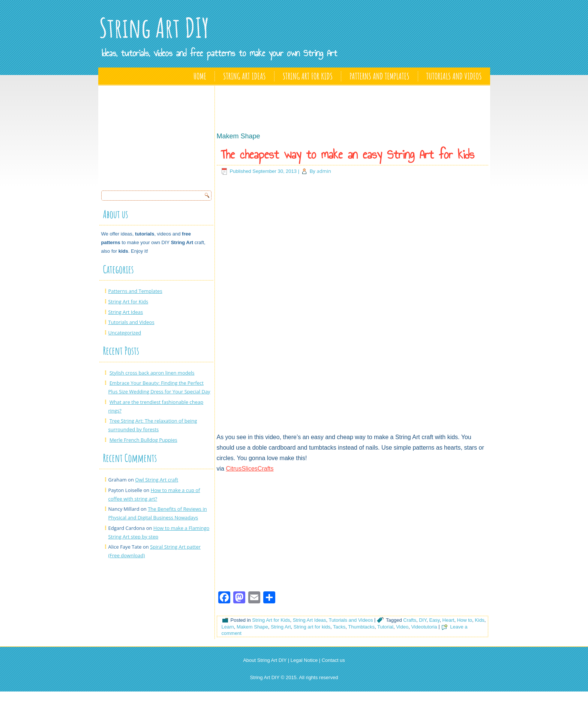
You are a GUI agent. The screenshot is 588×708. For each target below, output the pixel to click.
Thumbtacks (361, 627)
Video (402, 627)
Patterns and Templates (379, 76)
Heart (448, 620)
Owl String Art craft (157, 480)
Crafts (410, 620)
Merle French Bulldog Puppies (143, 440)
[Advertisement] (157, 136)
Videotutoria (424, 627)
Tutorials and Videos (454, 76)
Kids (479, 620)
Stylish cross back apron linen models (152, 373)
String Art (281, 627)
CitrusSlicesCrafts (250, 469)
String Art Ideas (244, 76)
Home (200, 76)
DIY (423, 620)
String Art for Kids (308, 76)
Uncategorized (125, 333)
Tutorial (385, 627)
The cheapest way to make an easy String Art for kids (348, 154)
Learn (228, 627)
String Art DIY (154, 28)
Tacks (339, 627)
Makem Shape (252, 627)
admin (324, 171)
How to (465, 620)
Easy (434, 620)
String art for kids (312, 627)
